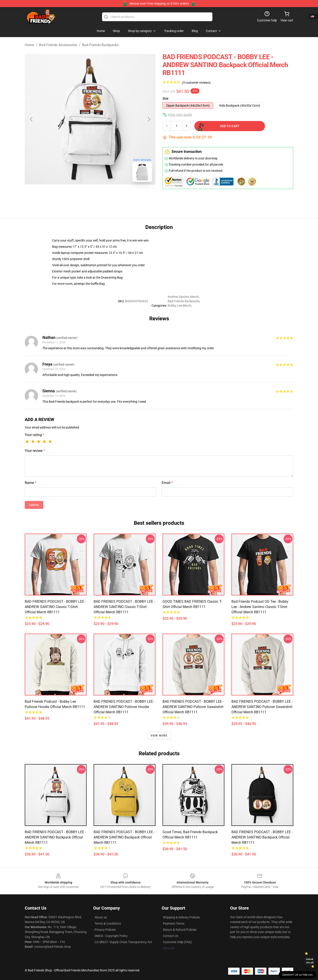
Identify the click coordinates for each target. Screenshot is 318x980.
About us (101, 917)
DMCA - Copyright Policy (111, 936)
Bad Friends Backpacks (100, 45)
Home (29, 45)
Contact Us (171, 936)
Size (166, 98)
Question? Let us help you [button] (297, 975)
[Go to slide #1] (79, 195)
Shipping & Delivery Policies (181, 917)
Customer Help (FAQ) (177, 942)
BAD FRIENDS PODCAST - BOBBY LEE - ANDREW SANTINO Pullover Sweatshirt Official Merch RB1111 (193, 707)
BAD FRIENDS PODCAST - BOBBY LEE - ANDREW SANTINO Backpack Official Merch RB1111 (55, 837)
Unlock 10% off (310, 961)
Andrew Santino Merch (183, 297)
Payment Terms (174, 923)
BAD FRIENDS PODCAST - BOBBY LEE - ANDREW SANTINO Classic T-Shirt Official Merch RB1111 (55, 607)
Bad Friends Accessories (58, 45)
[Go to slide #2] (102, 195)
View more (159, 736)
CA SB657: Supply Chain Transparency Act (123, 942)
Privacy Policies (105, 930)
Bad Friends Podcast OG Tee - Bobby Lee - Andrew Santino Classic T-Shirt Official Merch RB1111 (260, 607)
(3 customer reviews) (196, 83)
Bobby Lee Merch (179, 306)
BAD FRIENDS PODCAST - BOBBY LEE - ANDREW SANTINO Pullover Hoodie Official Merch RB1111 (124, 707)
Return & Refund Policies (180, 930)
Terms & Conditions (108, 923)
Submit (34, 505)
